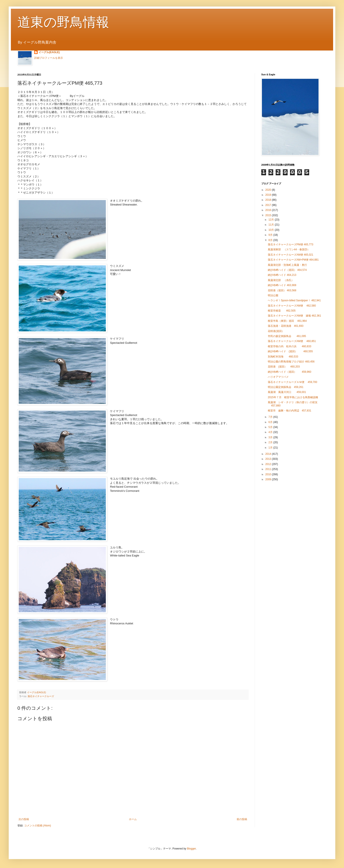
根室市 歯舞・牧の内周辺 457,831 (289, 411)
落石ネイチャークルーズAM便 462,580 (292, 306)
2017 (269, 205)
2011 (269, 469)
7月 (271, 417)
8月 (271, 240)
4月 (271, 432)
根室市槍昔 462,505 (282, 311)
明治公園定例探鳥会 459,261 (286, 387)
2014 (269, 454)
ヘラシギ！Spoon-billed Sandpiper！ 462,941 (294, 300)
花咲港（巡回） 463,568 (282, 290)
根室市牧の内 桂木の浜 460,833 (289, 346)
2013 (269, 459)
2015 (269, 215)
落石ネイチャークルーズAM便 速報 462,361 (294, 316)
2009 (269, 479)
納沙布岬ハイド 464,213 (282, 275)
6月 (271, 422)
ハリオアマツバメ (278, 377)
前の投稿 (242, 819)
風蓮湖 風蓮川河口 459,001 (287, 392)
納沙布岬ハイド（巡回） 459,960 (289, 372)
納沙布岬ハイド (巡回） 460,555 (290, 351)
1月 (271, 448)
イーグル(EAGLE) (49, 52)
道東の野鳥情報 (63, 22)
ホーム (133, 819)
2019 (269, 195)
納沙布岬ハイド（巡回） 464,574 (287, 270)
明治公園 (273, 295)
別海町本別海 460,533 (283, 357)
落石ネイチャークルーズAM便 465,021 (291, 255)
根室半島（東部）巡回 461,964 (287, 321)
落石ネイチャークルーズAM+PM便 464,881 (293, 260)
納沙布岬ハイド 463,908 (282, 285)
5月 (271, 427)
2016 (269, 210)
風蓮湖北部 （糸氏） (281, 280)
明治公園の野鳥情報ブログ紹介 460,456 (291, 362)
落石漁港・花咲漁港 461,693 (286, 326)
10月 (272, 230)
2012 (269, 464)
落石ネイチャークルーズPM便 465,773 (291, 244)
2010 (269, 474)
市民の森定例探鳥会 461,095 (287, 336)
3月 (271, 437)
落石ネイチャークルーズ (41, 696)
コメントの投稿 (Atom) (38, 826)
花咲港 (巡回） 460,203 (284, 367)
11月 (272, 225)
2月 (271, 442)
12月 (272, 220)
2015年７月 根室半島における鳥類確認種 (293, 397)
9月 (271, 235)
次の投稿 (24, 819)
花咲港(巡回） (277, 331)
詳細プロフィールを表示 (49, 58)
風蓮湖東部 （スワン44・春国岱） (290, 249)
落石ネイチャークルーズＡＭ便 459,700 (293, 382)
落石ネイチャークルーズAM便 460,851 (292, 341)
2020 (269, 190)
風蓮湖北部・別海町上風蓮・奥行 (287, 265)
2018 (269, 200)
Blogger (191, 849)
